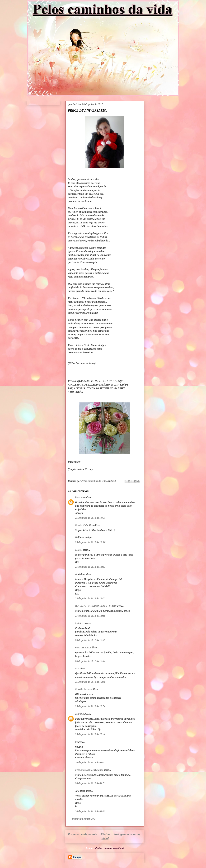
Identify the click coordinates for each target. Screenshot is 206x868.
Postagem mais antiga (127, 834)
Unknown (80, 497)
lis (76, 742)
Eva (77, 668)
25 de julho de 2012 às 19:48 (90, 682)
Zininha (79, 714)
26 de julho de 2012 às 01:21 (90, 762)
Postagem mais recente (82, 834)
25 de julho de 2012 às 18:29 (90, 640)
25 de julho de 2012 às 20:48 (90, 734)
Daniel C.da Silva (85, 525)
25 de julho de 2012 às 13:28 (90, 542)
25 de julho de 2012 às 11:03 (90, 518)
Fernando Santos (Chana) (89, 770)
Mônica (79, 623)
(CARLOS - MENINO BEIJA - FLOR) (96, 606)
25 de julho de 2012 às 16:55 (90, 616)
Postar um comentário (84, 819)
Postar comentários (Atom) (109, 848)
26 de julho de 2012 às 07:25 (90, 811)
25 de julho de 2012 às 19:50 (90, 706)
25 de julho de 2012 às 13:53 (90, 567)
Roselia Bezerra (84, 689)
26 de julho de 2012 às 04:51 (90, 783)
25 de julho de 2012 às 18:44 (90, 661)
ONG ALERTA (83, 648)
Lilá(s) (79, 550)
